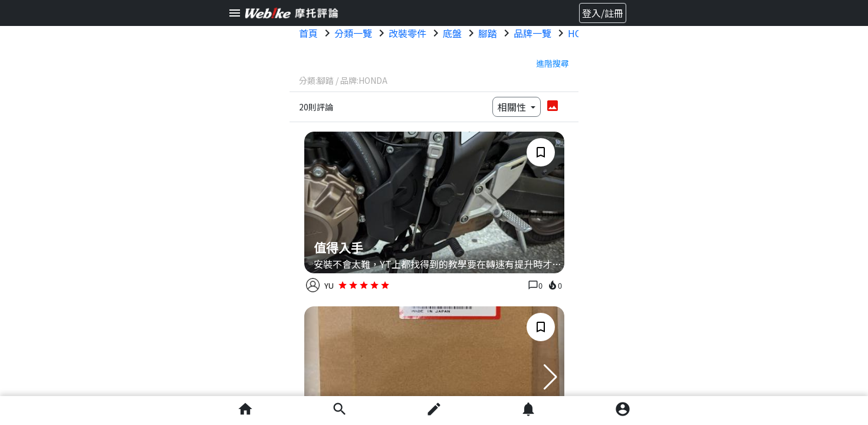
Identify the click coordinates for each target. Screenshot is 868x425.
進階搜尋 (553, 63)
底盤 (452, 33)
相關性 (513, 107)
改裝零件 (407, 33)
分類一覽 (353, 33)
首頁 (308, 33)
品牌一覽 (532, 33)
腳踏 (488, 33)
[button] (550, 377)
